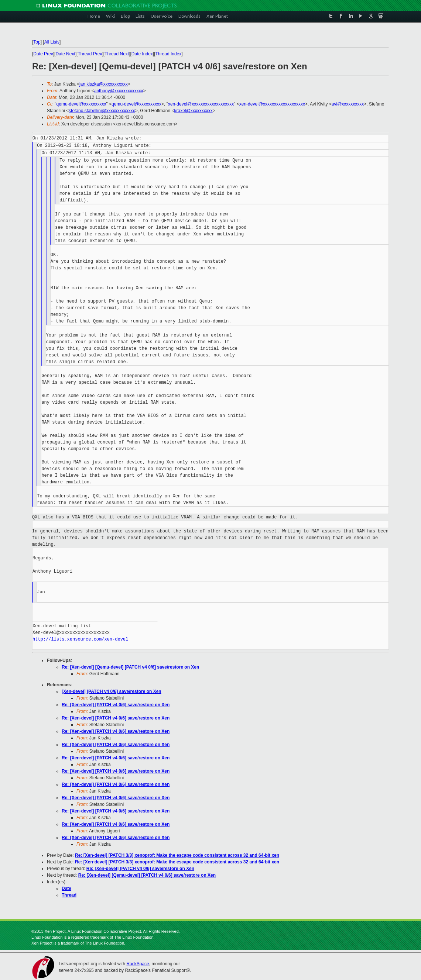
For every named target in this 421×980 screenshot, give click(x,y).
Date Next (65, 54)
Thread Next (117, 54)
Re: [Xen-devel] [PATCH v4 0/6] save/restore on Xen (116, 705)
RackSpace (138, 964)
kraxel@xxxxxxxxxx (193, 111)
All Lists (52, 42)
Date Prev (43, 54)
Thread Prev (90, 54)
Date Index (142, 54)
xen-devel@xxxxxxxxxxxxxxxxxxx (201, 104)
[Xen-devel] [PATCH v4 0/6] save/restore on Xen (112, 691)
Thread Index (169, 54)
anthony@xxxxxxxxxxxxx (119, 91)
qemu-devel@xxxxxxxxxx (81, 104)
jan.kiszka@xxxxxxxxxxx (104, 84)
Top (37, 42)
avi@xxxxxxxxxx (348, 104)
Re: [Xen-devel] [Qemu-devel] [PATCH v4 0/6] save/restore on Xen (130, 667)
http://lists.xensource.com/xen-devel (80, 639)
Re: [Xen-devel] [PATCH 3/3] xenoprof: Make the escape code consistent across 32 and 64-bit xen (177, 855)
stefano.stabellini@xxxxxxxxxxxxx (102, 111)
